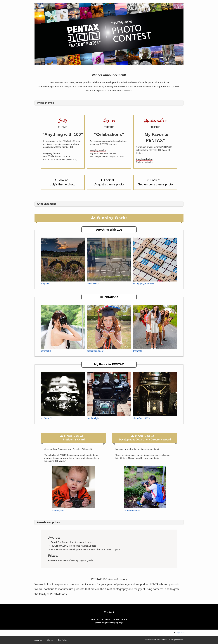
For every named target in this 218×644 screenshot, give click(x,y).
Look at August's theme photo (109, 182)
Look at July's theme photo (63, 182)
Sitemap (50, 640)
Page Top (180, 633)
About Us (38, 640)
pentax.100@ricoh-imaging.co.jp (109, 623)
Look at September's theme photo (155, 182)
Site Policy (62, 640)
